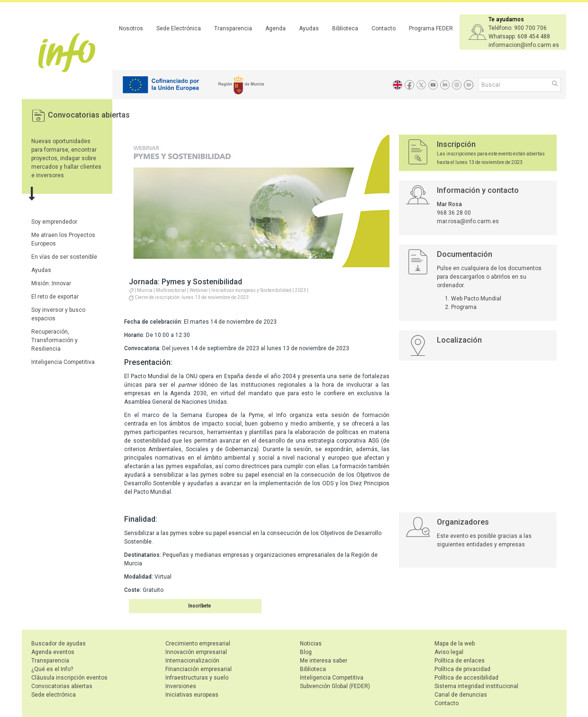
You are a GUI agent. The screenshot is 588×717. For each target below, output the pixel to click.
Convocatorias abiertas (89, 115)
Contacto (384, 28)
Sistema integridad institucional (476, 686)
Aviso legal (449, 652)
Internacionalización (192, 661)
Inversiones (181, 686)
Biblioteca (345, 28)
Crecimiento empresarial (198, 644)
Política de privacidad (462, 669)
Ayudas (309, 28)
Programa (464, 307)
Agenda (276, 28)
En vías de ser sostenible (64, 257)
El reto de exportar (55, 297)
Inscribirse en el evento (184, 606)
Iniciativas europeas (192, 695)
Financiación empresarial (199, 669)
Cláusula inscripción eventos (69, 678)
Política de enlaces (460, 661)
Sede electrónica (54, 695)
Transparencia (233, 28)
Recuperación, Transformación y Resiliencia (54, 340)
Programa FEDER (431, 28)
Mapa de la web (455, 644)
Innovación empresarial (196, 652)
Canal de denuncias (461, 695)
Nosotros (131, 28)
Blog (306, 652)
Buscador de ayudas (59, 644)
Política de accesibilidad (466, 678)
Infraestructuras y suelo (197, 678)
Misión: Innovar (51, 283)
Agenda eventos (53, 652)
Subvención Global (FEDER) (335, 686)
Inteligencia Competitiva (63, 362)
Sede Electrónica (179, 28)
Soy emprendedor (54, 222)
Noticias (311, 644)
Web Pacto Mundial (476, 299)
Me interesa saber (324, 661)
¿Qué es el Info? (52, 669)
